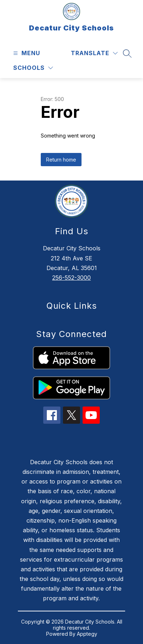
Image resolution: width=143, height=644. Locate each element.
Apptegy (87, 634)
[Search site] (127, 53)
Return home (61, 160)
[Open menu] (26, 53)
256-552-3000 (71, 278)
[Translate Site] (94, 53)
